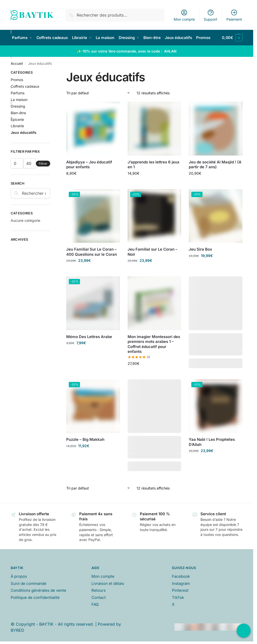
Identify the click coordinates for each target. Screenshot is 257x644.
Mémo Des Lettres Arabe (89, 337)
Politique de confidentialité (35, 597)
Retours (99, 590)
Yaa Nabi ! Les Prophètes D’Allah (212, 442)
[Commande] (98, 93)
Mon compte (184, 15)
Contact (99, 597)
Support (211, 15)
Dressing (18, 106)
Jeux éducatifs (24, 132)
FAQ (95, 604)
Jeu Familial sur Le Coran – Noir (153, 252)
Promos (17, 80)
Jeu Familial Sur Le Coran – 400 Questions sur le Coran (92, 252)
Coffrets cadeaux (25, 86)
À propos (19, 576)
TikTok (178, 597)
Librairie (17, 126)
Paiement (234, 15)
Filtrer (43, 164)
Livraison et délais (108, 583)
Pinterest (180, 590)
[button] (232, 38)
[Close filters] (52, 73)
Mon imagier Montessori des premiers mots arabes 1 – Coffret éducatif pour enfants (154, 344)
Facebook (181, 576)
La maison (19, 100)
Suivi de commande (29, 583)
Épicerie (17, 119)
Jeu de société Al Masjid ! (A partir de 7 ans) (215, 165)
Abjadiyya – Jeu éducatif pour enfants (89, 165)
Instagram (181, 583)
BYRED (17, 630)
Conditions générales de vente (38, 590)
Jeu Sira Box (200, 249)
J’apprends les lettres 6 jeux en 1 (154, 165)
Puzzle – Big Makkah (85, 439)
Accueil (17, 63)
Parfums (18, 93)
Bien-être (18, 113)
